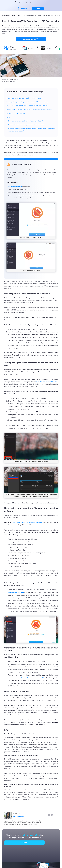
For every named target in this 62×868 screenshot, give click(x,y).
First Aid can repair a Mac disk (47, 382)
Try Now (24, 843)
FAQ (8, 117)
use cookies (39, 2)
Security (20, 15)
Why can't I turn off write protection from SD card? (26, 125)
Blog (14, 15)
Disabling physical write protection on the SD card (24, 98)
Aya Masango (19, 816)
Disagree (24, 9)
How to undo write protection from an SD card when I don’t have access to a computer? (32, 130)
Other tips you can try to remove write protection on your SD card (29, 110)
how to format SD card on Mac (33, 678)
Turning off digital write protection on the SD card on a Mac (27, 102)
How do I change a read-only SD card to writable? (26, 121)
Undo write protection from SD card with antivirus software (27, 106)
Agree (38, 9)
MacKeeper (6, 15)
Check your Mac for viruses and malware (27, 523)
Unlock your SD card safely (16, 113)
